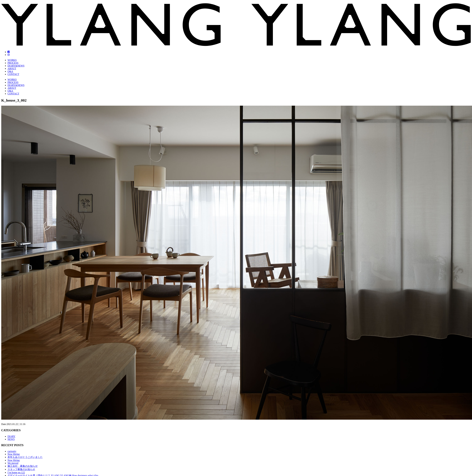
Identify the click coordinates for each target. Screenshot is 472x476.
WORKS (12, 60)
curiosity (12, 451)
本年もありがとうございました (25, 457)
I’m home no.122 (16, 472)
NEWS (11, 439)
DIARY (11, 436)
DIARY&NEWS (16, 66)
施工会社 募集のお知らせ (23, 466)
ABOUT (12, 69)
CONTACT (13, 74)
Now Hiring (14, 454)
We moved (13, 463)
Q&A (10, 71)
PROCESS (13, 63)
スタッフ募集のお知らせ (21, 469)
